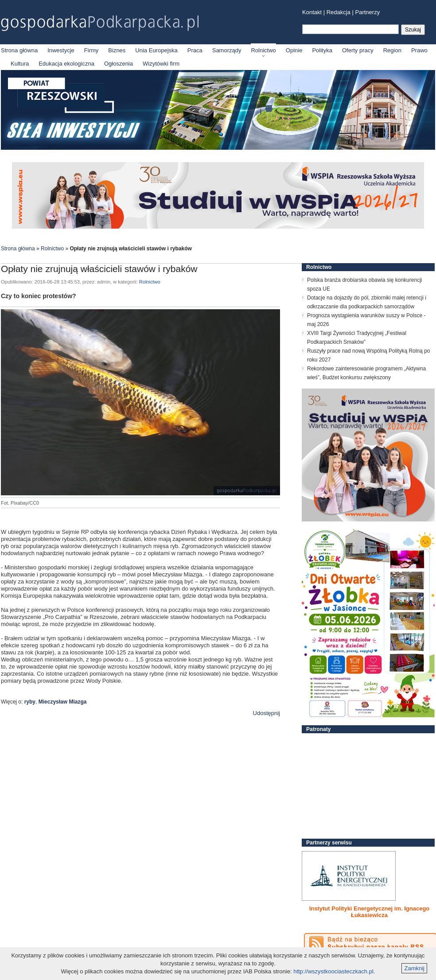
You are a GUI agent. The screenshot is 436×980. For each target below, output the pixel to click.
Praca (195, 50)
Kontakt (312, 12)
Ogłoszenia (119, 64)
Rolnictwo (263, 50)
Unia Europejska (156, 50)
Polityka (322, 50)
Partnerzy (368, 12)
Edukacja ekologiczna (66, 64)
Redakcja (339, 12)
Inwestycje (61, 50)
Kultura (20, 64)
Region (392, 50)
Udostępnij (267, 713)
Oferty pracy (358, 50)
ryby (30, 702)
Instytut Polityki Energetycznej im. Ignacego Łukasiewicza (370, 912)
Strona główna (19, 50)
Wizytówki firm (161, 64)
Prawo (419, 50)
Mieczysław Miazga (63, 702)
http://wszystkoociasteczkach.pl (333, 971)
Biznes (117, 50)
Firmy (91, 50)
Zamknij (414, 968)
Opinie (294, 50)
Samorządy (227, 50)
